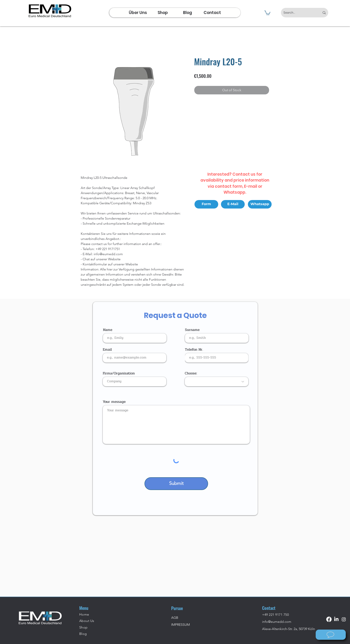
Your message (114, 402)
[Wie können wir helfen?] (331, 635)
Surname (192, 330)
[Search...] (299, 13)
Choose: (191, 373)
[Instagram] (344, 619)
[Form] (206, 204)
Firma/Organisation (119, 373)
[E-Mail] (233, 204)
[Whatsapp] (260, 204)
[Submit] (176, 484)
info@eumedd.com (277, 622)
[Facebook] (329, 619)
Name (108, 330)
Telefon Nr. (194, 349)
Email (107, 349)
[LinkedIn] (336, 619)
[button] (267, 13)
